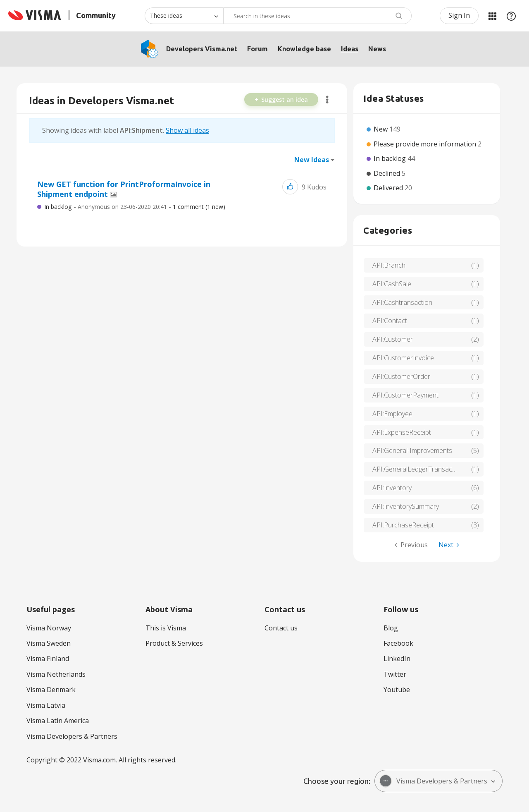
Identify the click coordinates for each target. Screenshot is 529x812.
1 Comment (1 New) (199, 207)
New (381, 129)
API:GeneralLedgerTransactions (419, 469)
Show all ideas (187, 130)
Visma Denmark (51, 690)
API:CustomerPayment (405, 395)
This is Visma (166, 628)
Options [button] (327, 100)
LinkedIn (397, 659)
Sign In (459, 15)
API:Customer (393, 339)
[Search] (317, 16)
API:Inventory (392, 488)
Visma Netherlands (56, 674)
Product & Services (174, 643)
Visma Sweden (49, 643)
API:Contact (390, 321)
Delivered (389, 188)
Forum (257, 49)
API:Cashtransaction (402, 302)
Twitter (395, 674)
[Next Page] (449, 545)
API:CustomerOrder (401, 376)
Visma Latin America (58, 721)
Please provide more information (426, 144)
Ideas (350, 49)
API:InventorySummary (406, 506)
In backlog (58, 207)
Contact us (281, 628)
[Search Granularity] (184, 16)
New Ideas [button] (312, 160)
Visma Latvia (46, 705)
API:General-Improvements (412, 450)
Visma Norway (49, 628)
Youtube (397, 690)
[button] (290, 187)
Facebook (398, 643)
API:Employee (392, 414)
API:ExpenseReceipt (402, 432)
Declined (388, 173)
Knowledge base (304, 49)
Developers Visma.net (202, 49)
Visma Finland (48, 659)
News (377, 49)
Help (511, 16)
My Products (492, 16)
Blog (391, 628)
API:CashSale (392, 284)
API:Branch (389, 265)
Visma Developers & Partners (72, 736)
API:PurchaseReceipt (403, 525)
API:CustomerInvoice (403, 358)
